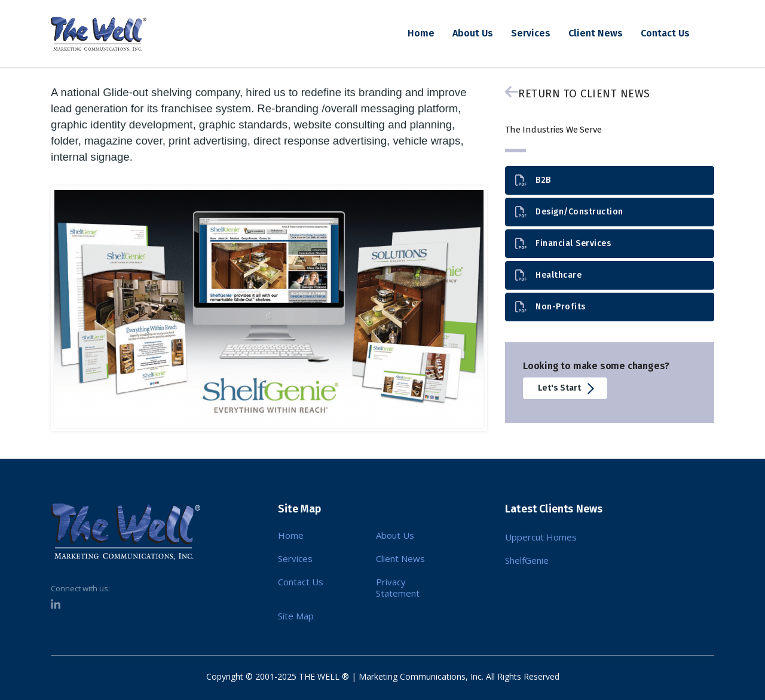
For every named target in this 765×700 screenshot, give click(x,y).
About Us (473, 33)
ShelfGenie (527, 560)
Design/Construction (569, 212)
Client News (596, 33)
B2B (533, 181)
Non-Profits (550, 307)
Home (421, 33)
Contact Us (665, 33)
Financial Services (563, 244)
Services (531, 33)
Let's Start (567, 389)
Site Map (296, 616)
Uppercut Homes (541, 537)
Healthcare (548, 276)
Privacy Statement (398, 588)
